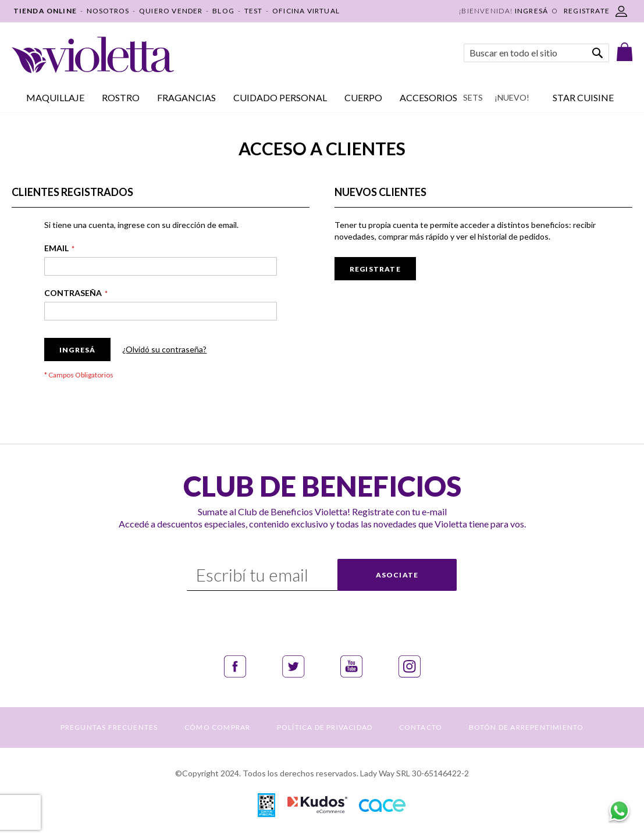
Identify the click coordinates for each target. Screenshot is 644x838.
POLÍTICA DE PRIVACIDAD (325, 727)
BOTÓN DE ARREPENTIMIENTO (526, 727)
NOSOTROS (108, 11)
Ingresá (531, 11)
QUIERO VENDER (171, 11)
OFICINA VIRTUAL (306, 11)
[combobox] (536, 53)
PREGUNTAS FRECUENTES (109, 727)
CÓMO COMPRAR (217, 727)
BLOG (223, 11)
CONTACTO (421, 727)
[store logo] (93, 55)
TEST (254, 11)
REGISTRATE (587, 11)
